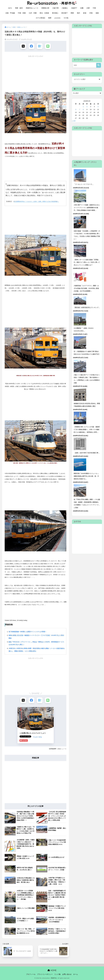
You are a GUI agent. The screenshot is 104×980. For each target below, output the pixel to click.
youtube (57, 18)
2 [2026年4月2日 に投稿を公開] (87, 107)
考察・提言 (19, 8)
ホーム (76, 974)
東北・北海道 (44, 13)
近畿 (82, 8)
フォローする (24, 737)
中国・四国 (22, 13)
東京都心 (55, 13)
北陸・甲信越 (10, 13)
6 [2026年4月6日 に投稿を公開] (76, 109)
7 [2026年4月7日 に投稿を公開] (80, 109)
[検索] (99, 65)
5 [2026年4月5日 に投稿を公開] (98, 107)
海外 (78, 13)
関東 (72, 13)
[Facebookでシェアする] (31, 46)
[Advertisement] (36, 73)
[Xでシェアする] (23, 46)
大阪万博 (55, 8)
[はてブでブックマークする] (40, 46)
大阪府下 (74, 8)
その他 (66, 18)
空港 (91, 13)
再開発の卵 (45, 8)
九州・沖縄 (33, 13)
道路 (97, 13)
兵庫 (88, 8)
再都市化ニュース (32, 8)
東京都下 (64, 13)
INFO (10, 8)
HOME (52, 970)
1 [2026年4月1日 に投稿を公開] (83, 107)
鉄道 (85, 13)
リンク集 (57, 974)
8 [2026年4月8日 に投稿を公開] (83, 109)
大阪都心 (65, 8)
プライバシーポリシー (45, 974)
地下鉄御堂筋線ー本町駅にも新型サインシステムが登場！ (27, 632)
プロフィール (31, 974)
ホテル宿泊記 (40, 18)
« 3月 (74, 121)
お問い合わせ (67, 974)
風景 (50, 18)
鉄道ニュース (62, 749)
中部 (94, 8)
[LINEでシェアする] (48, 46)
